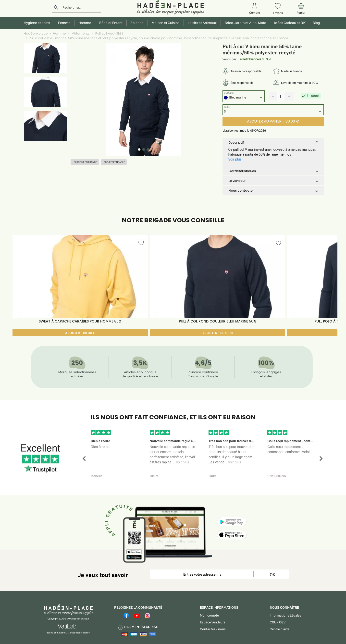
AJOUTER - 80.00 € (218, 333)
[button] (273, 142)
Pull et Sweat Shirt (109, 33)
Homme (59, 33)
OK (272, 575)
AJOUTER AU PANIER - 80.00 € (273, 121)
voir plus (183, 462)
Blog (316, 23)
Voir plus (235, 159)
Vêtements (80, 33)
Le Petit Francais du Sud (255, 59)
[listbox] (244, 98)
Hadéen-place (36, 33)
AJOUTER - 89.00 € (80, 333)
